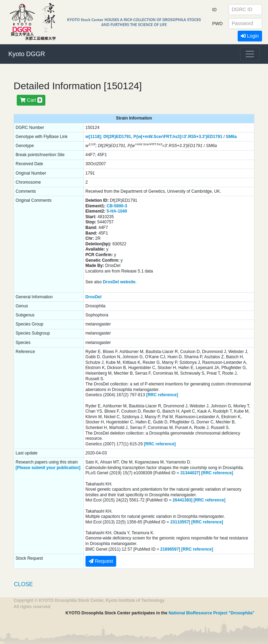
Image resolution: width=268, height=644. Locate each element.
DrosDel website (119, 282)
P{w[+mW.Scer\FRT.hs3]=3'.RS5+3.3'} (170, 137)
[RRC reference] (162, 395)
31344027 (190, 473)
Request (101, 561)
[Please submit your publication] (48, 468)
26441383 (182, 500)
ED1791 (215, 137)
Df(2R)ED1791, (118, 137)
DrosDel (94, 297)
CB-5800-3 (117, 206)
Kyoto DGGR (27, 54)
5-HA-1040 (117, 211)
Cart (31, 100)
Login (250, 36)
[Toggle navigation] (250, 54)
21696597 (169, 549)
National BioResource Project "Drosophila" (211, 613)
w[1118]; (94, 137)
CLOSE (23, 584)
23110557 (180, 522)
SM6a (231, 137)
